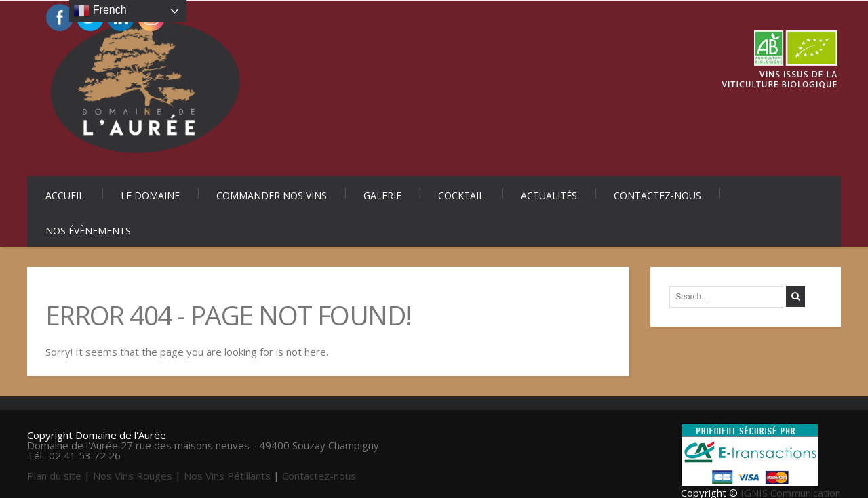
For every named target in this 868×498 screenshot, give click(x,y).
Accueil (65, 195)
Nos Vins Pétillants (227, 476)
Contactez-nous (657, 195)
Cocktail (461, 195)
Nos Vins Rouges (133, 476)
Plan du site (54, 476)
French (100, 11)
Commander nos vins (272, 195)
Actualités (549, 195)
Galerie (382, 195)
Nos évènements (88, 231)
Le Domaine (150, 195)
